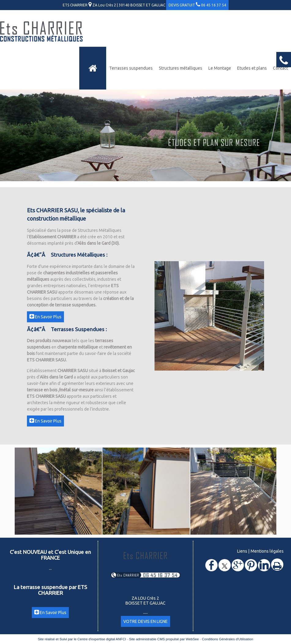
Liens (242, 551)
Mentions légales (267, 551)
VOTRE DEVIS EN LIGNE (145, 621)
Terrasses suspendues (131, 68)
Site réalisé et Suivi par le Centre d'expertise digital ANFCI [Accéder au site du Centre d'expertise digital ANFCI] (82, 639)
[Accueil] (93, 68)
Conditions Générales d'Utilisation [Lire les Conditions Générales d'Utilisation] (228, 639)
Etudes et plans (252, 68)
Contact (280, 68)
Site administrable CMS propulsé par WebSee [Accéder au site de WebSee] (164, 639)
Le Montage (220, 68)
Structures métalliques (181, 68)
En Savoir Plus (45, 317)
